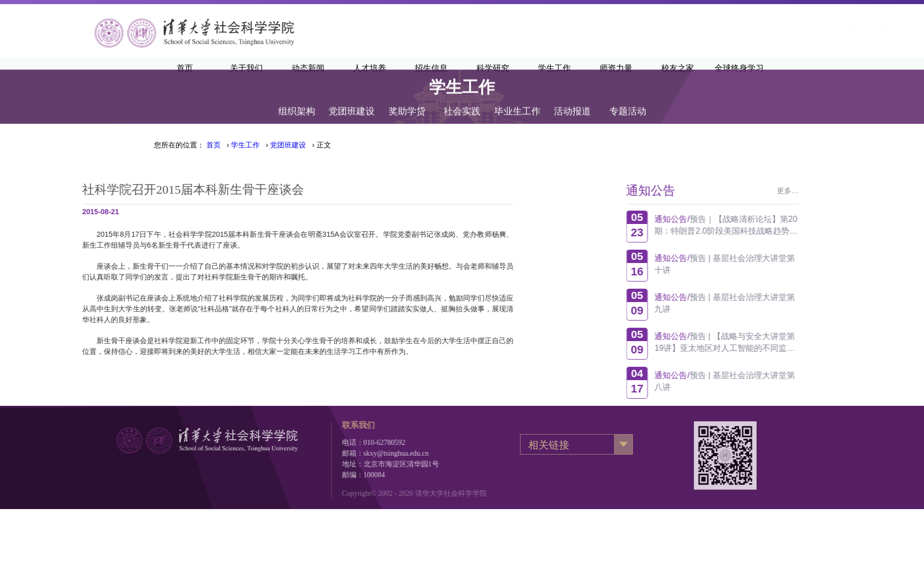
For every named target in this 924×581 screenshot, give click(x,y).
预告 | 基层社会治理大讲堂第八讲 (764, 381)
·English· (759, 31)
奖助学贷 (407, 99)
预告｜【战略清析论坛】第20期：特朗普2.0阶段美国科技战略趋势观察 (765, 225)
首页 (214, 145)
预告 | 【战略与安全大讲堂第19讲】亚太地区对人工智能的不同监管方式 (764, 342)
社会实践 (462, 99)
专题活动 (628, 99)
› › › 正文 (269, 145)
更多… (827, 191)
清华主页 (662, 31)
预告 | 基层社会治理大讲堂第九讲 (764, 303)
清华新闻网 (710, 31)
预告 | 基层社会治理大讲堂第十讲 (764, 264)
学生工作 (245, 145)
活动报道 (572, 99)
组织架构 (297, 99)
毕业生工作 (517, 99)
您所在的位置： (179, 145)
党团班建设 (352, 99)
